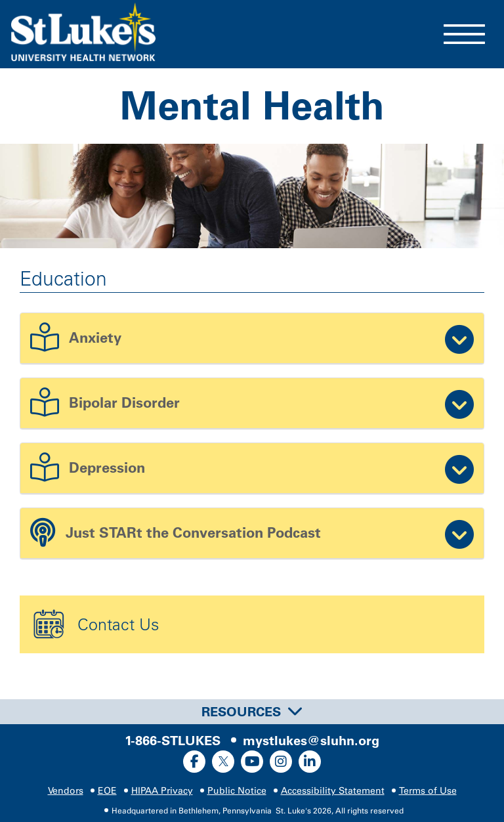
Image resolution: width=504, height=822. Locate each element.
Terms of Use (428, 791)
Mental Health (252, 106)
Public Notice (237, 791)
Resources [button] (252, 712)
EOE (107, 791)
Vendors (66, 791)
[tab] (252, 712)
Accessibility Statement (333, 791)
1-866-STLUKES (173, 741)
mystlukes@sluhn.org (311, 741)
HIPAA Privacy (162, 791)
